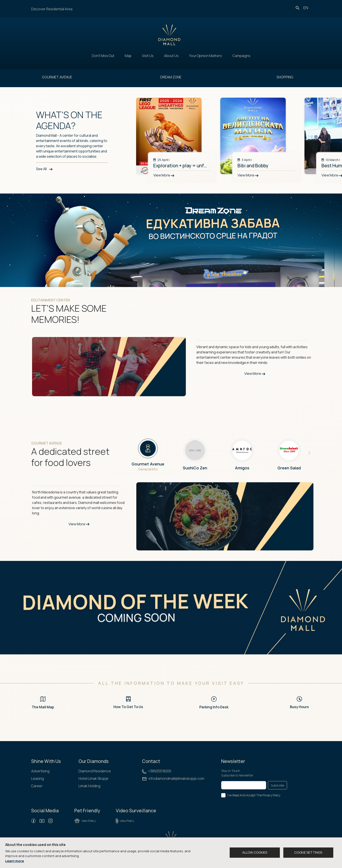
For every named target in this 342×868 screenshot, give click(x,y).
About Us (171, 56)
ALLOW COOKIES (255, 852)
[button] (310, 453)
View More (255, 373)
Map (128, 56)
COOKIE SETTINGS (308, 852)
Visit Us (148, 56)
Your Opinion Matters (206, 56)
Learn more (15, 861)
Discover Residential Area (52, 9)
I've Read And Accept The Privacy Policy (254, 795)
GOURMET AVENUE (57, 77)
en (306, 8)
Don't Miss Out (103, 56)
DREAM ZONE (171, 77)
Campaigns (241, 56)
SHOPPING (285, 77)
